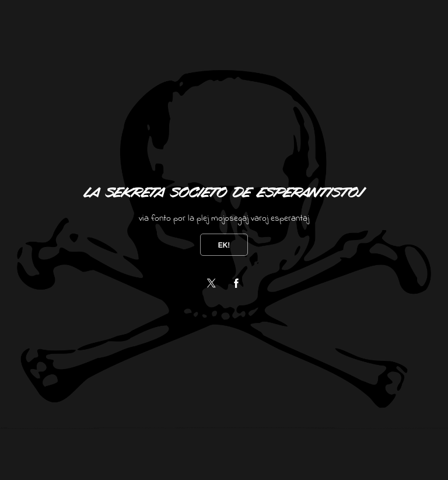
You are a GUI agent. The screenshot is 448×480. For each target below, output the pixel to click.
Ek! (224, 245)
